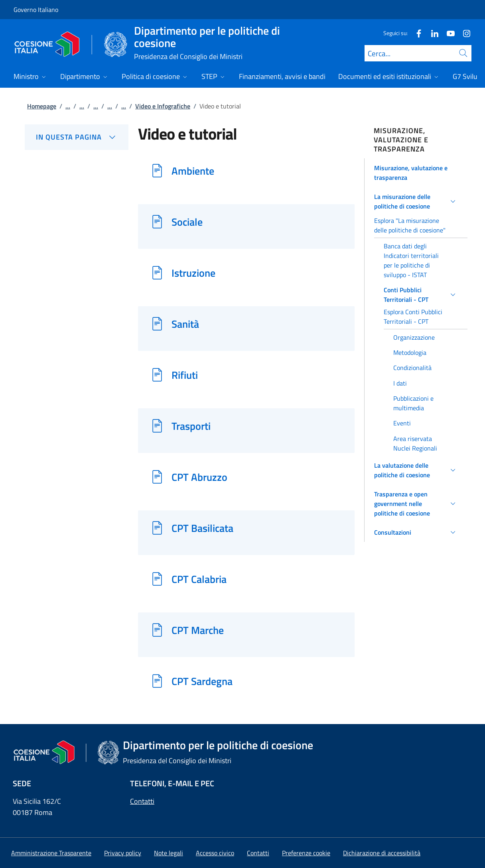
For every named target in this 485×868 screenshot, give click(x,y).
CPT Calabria (199, 579)
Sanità (185, 324)
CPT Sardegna (202, 681)
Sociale (187, 222)
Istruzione (193, 273)
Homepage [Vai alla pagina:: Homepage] (42, 106)
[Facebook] (416, 33)
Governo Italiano (36, 10)
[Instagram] (463, 33)
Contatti (142, 801)
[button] (416, 173)
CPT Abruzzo (199, 477)
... (68, 106)
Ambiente (193, 171)
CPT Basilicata (202, 528)
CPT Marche (198, 630)
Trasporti (191, 426)
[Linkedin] (432, 33)
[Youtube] (448, 33)
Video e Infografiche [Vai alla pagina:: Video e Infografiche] (163, 106)
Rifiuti (185, 375)
